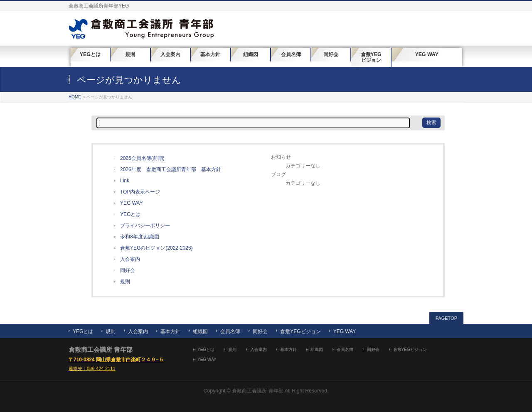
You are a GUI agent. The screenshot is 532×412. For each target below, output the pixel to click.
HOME (75, 97)
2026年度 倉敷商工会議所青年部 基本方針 (171, 169)
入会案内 (130, 259)
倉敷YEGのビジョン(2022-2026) (156, 248)
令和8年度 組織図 (140, 237)
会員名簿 (230, 331)
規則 (125, 282)
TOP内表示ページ (140, 192)
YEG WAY (132, 203)
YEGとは (130, 214)
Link (125, 181)
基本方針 (170, 331)
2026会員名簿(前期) (142, 158)
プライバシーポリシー (145, 226)
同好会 (128, 270)
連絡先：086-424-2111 (92, 368)
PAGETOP (446, 318)
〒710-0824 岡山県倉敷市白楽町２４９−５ (116, 360)
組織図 (200, 331)
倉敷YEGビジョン (300, 331)
